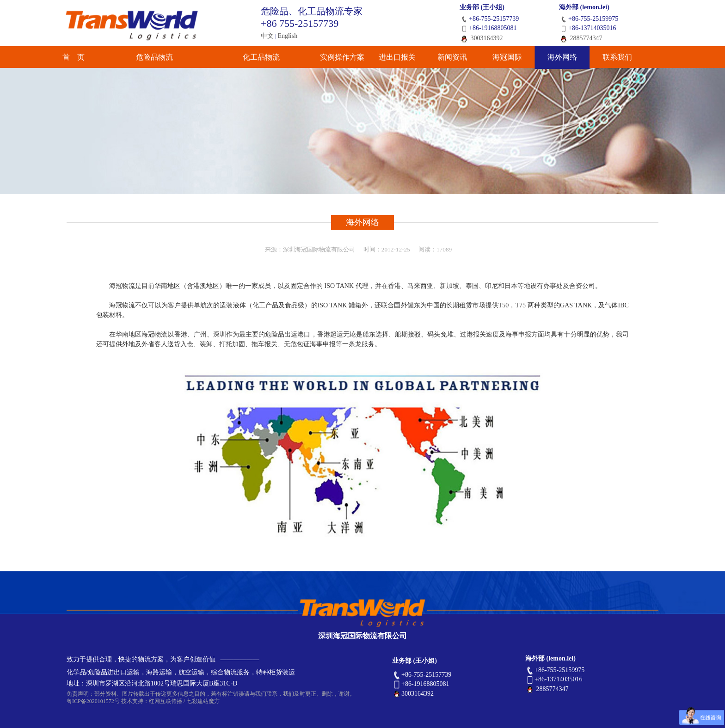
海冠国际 (504, 58)
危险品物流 (168, 58)
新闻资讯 (442, 58)
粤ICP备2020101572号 (93, 701)
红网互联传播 (166, 701)
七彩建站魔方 (203, 701)
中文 (267, 36)
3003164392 (481, 38)
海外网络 (566, 58)
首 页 (98, 58)
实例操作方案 (319, 58)
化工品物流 (248, 58)
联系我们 (627, 58)
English (287, 36)
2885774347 (581, 38)
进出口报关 (381, 58)
